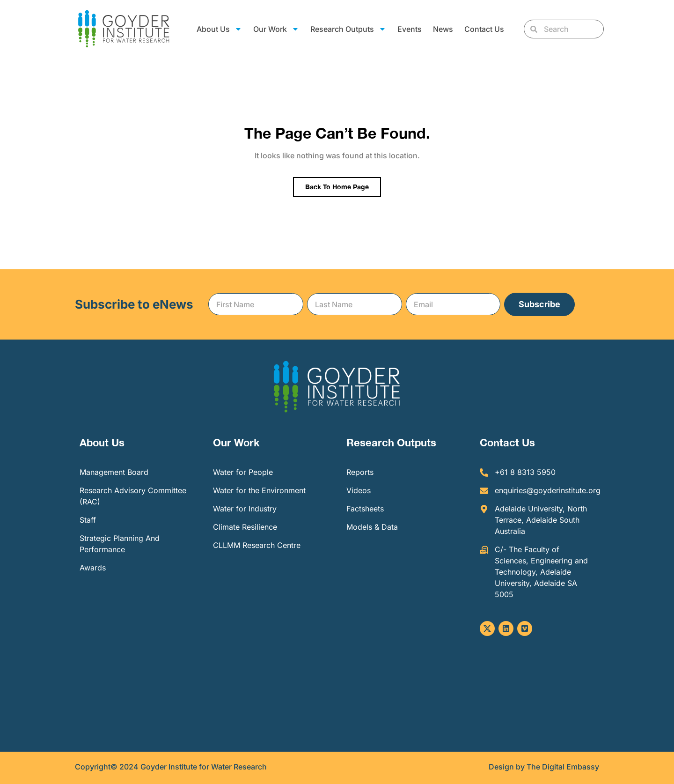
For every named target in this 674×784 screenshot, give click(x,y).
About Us (219, 29)
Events (410, 29)
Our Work (276, 29)
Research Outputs (348, 29)
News (443, 29)
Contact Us (484, 29)
